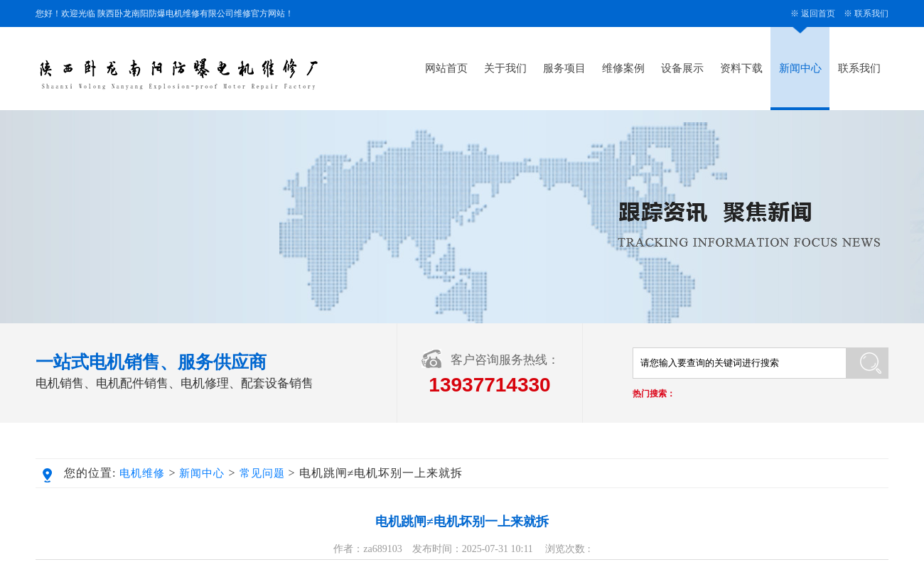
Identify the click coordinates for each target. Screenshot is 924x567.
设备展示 (682, 68)
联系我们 (871, 13)
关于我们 (505, 68)
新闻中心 (800, 68)
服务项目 (564, 68)
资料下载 (741, 68)
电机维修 (142, 473)
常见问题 (262, 473)
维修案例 (623, 68)
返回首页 (818, 13)
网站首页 (446, 68)
